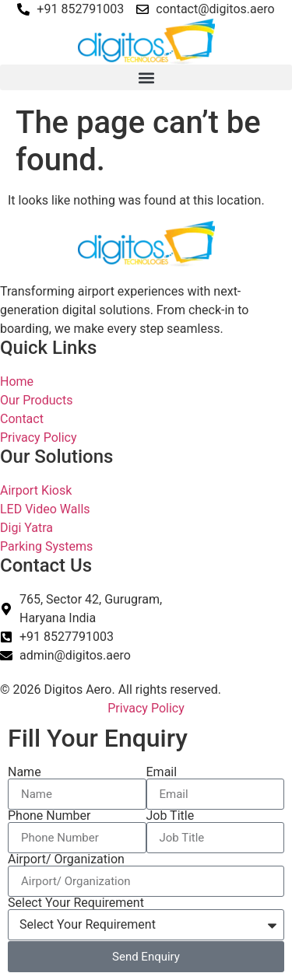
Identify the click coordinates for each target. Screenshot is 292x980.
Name (25, 772)
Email (162, 772)
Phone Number (49, 816)
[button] (146, 77)
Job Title (171, 816)
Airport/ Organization (66, 859)
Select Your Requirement (76, 903)
